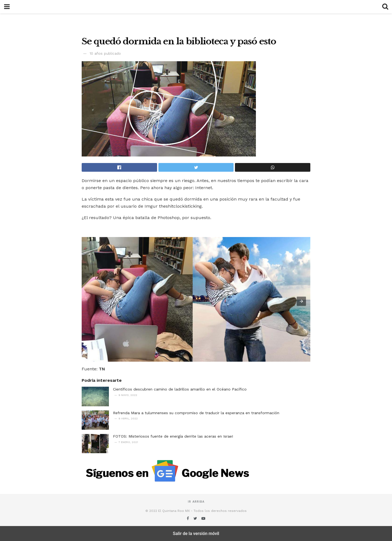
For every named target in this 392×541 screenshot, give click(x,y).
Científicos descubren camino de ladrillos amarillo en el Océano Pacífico (180, 389)
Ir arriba (196, 502)
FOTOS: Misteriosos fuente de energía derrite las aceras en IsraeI (173, 436)
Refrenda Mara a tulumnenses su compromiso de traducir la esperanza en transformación (196, 413)
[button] (301, 301)
